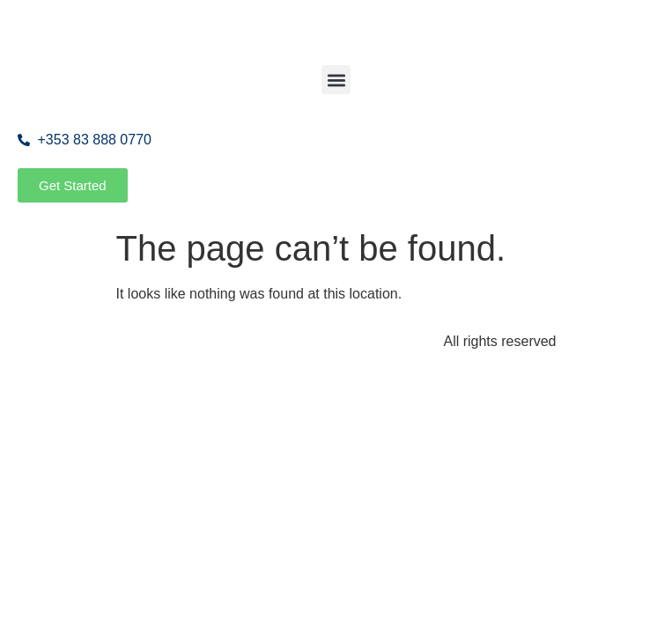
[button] (336, 80)
